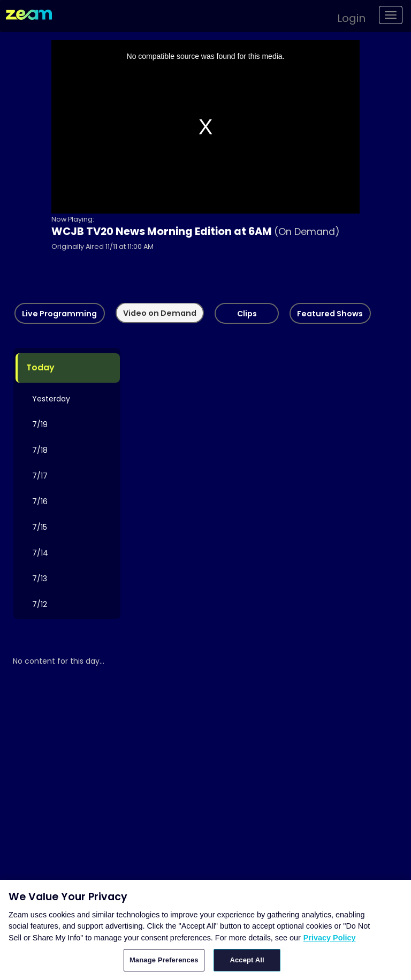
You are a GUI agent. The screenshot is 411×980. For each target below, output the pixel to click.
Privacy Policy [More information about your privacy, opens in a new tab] (330, 938)
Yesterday (51, 399)
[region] (205, 930)
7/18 (40, 450)
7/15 (40, 527)
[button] (346, 17)
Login (351, 18)
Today (40, 368)
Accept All (247, 960)
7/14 (40, 553)
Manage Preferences (164, 960)
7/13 (40, 579)
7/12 (40, 604)
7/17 (40, 476)
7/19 (40, 424)
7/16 (40, 502)
